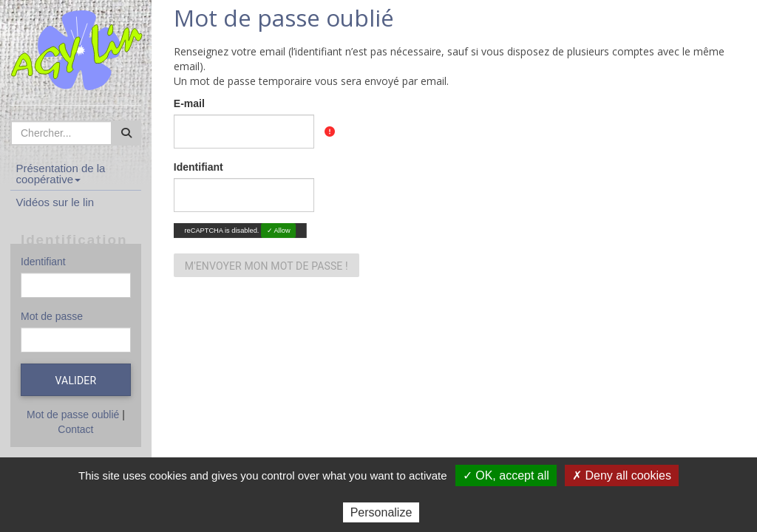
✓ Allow (278, 230)
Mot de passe (52, 316)
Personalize (381, 512)
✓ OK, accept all (506, 475)
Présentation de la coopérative (61, 174)
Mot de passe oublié (73, 415)
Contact (75, 429)
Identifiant (43, 262)
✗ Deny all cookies (622, 475)
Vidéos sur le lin (55, 202)
